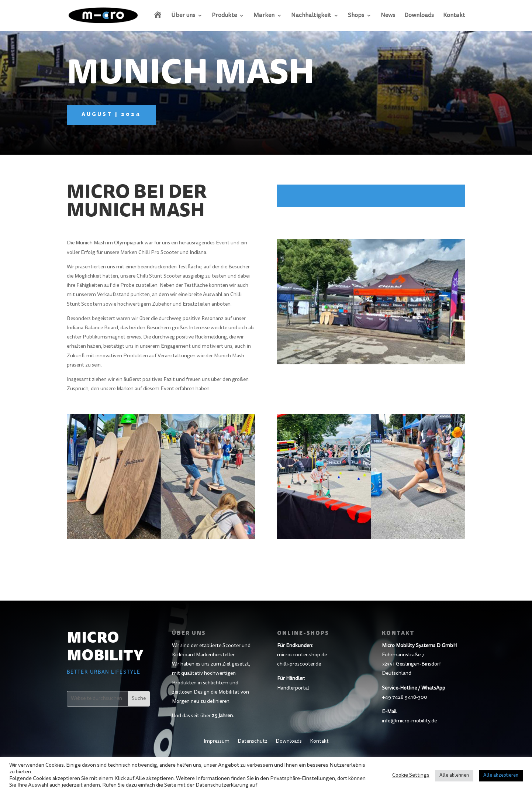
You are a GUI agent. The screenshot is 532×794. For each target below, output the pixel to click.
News (388, 16)
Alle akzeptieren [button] (501, 776)
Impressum (217, 742)
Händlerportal (293, 688)
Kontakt (454, 16)
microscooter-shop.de (302, 655)
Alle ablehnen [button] (454, 776)
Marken (264, 16)
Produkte (224, 16)
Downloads (419, 16)
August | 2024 (111, 115)
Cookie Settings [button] (411, 775)
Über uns (183, 16)
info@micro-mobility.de (409, 721)
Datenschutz (253, 742)
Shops (356, 16)
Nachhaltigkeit (311, 16)
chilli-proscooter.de (299, 664)
